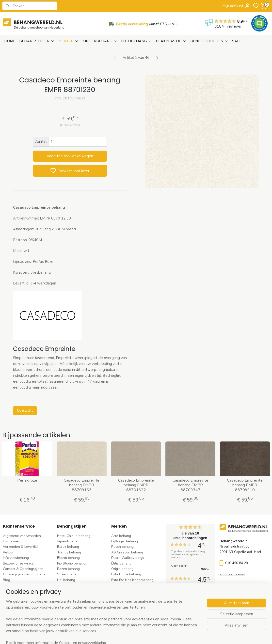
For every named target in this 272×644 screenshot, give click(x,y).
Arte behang (121, 536)
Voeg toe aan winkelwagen (70, 156)
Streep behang (69, 574)
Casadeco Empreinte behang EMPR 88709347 (190, 485)
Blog (7, 580)
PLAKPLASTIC (171, 41)
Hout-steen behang (72, 596)
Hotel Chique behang (74, 536)
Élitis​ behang (121, 563)
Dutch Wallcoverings (128, 558)
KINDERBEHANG (100, 41)
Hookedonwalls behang (130, 585)
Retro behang (68, 602)
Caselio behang (123, 596)
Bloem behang (68, 558)
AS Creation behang (127, 552)
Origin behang (122, 569)
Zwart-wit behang (72, 591)
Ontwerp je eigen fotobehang (26, 574)
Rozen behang (68, 569)
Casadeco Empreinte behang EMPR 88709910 (245, 485)
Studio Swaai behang (128, 607)
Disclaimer (11, 541)
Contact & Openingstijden (23, 569)
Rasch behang (122, 547)
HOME (10, 41)
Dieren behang (69, 607)
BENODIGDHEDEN (209, 41)
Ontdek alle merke (127, 613)
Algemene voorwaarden (22, 536)
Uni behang (66, 580)
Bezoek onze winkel (19, 563)
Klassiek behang (70, 585)
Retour (8, 552)
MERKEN (68, 41)
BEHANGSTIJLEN (37, 41)
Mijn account (236, 6)
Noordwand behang (127, 591)
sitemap (158, 635)
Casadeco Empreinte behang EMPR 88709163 (82, 485)
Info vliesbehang (16, 558)
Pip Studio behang (71, 563)
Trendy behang (69, 552)
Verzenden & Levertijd (20, 547)
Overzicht (25, 410)
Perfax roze (27, 480)
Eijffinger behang (125, 541)
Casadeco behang (125, 602)
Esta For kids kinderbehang (132, 580)
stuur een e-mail (232, 574)
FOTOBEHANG (136, 41)
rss (167, 635)
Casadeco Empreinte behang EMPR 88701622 (136, 485)
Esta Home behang (126, 574)
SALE (237, 41)
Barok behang (68, 547)
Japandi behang (69, 541)
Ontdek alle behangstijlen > (81, 613)
